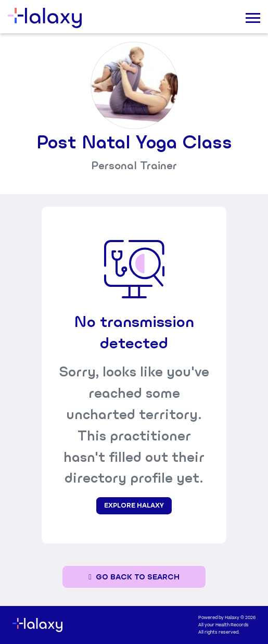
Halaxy (232, 618)
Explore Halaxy (134, 505)
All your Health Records (224, 625)
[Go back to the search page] (134, 577)
